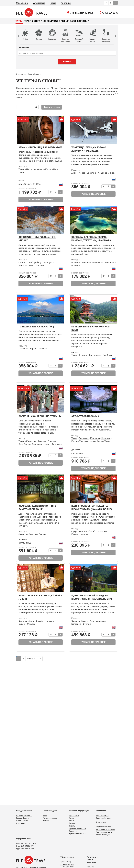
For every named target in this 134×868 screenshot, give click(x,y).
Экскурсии (51, 21)
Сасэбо (93, 531)
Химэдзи (84, 441)
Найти (67, 62)
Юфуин (75, 534)
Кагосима (23, 349)
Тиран (33, 349)
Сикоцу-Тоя (48, 263)
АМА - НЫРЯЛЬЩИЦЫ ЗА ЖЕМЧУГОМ (40, 147)
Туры (19, 21)
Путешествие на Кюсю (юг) (36, 327)
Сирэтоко (92, 173)
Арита (84, 531)
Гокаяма (52, 441)
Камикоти (31, 441)
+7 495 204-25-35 (110, 13)
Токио (22, 169)
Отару (30, 265)
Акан (74, 173)
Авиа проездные (50, 818)
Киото (48, 169)
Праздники (74, 815)
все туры (32, 659)
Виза (62, 21)
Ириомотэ (98, 263)
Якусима (56, 444)
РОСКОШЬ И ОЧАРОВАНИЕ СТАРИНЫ (40, 416)
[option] (27, 36)
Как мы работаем (103, 818)
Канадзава (37, 444)
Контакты (66, 3)
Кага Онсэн (24, 444)
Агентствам (39, 3)
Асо (92, 621)
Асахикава (103, 173)
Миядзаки (101, 621)
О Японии (83, 21)
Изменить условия (52, 107)
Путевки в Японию (24, 815)
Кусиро (82, 173)
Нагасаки (103, 531)
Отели (38, 21)
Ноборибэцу (35, 263)
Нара (56, 169)
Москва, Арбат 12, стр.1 (81, 13)
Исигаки (76, 263)
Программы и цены (104, 832)
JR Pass (71, 21)
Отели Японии (22, 821)
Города (28, 21)
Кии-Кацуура (95, 355)
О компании (22, 3)
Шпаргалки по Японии (105, 829)
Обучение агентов (103, 827)
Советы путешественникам (78, 827)
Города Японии (23, 818)
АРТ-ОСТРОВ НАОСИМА (85, 416)
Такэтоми (87, 263)
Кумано (83, 355)
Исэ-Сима (39, 169)
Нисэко (22, 265)
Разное (72, 823)
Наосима (106, 438)
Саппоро (23, 263)
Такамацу (84, 438)
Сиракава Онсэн (37, 534)
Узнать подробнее (41, 199)
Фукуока (23, 534)
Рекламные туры (103, 835)
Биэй (113, 173)
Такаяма (42, 441)
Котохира (95, 438)
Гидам (53, 3)
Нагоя (29, 169)
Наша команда (102, 815)
